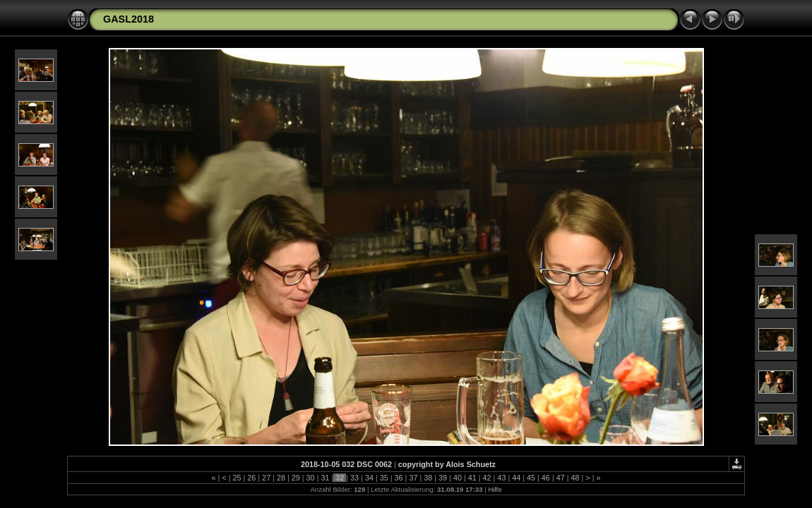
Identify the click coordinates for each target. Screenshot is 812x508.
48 (575, 478)
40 (458, 478)
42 (487, 478)
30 (311, 478)
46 (546, 478)
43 (501, 478)
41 (472, 478)
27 (266, 478)
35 (384, 478)
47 (561, 478)
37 (413, 478)
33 (354, 478)
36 (399, 478)
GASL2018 (129, 19)
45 (531, 478)
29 (296, 478)
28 (281, 478)
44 (516, 478)
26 (251, 478)
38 (428, 478)
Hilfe (495, 489)
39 (443, 478)
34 (369, 478)
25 (237, 478)
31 (325, 478)
